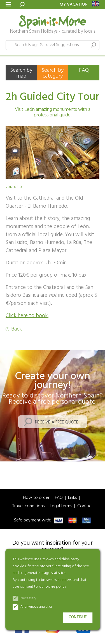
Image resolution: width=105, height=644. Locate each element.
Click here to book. (27, 316)
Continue (78, 617)
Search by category (53, 73)
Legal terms (61, 506)
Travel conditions (28, 506)
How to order (36, 498)
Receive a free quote (57, 422)
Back (17, 329)
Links (72, 498)
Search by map (21, 73)
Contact (85, 506)
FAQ (84, 70)
